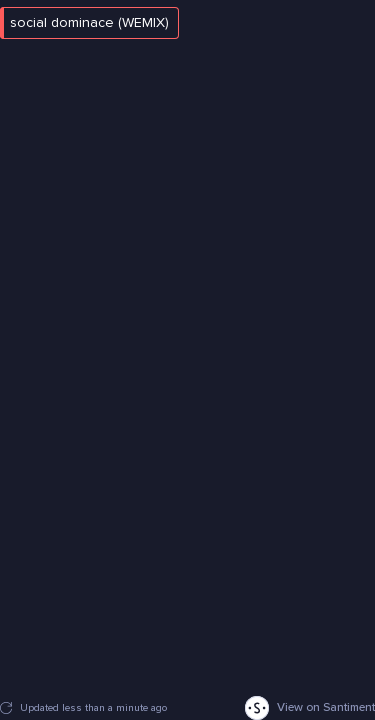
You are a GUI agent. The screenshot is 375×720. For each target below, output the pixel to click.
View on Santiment (310, 708)
